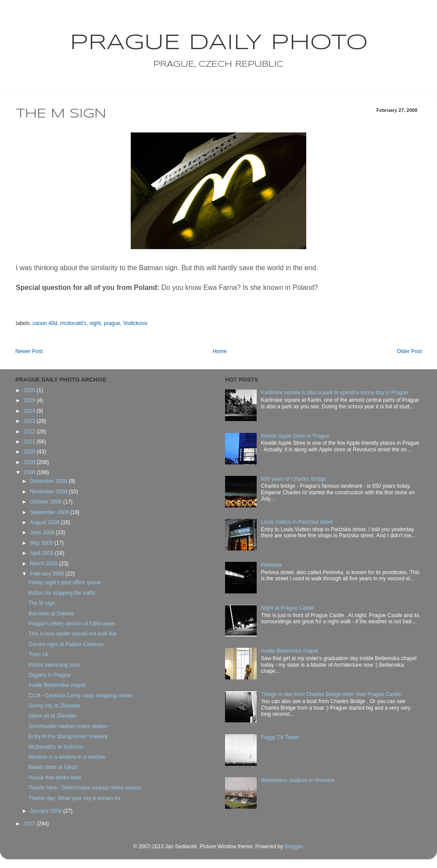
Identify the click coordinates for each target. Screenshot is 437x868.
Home (220, 351)
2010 (30, 452)
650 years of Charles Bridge (294, 479)
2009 (30, 462)
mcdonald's (73, 323)
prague (112, 323)
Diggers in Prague (50, 675)
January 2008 (47, 811)
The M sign (41, 603)
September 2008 (50, 512)
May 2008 (42, 543)
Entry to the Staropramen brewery (68, 736)
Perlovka (271, 565)
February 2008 (48, 574)
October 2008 (47, 502)
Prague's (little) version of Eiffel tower (72, 624)
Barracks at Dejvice (51, 614)
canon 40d (45, 323)
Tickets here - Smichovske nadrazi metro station (85, 788)
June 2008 (43, 532)
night (95, 323)
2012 (30, 432)
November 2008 (49, 492)
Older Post (409, 351)
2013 (30, 421)
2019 (30, 400)
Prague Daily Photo (219, 43)
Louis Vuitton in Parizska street (297, 522)
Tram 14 (38, 654)
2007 (30, 824)
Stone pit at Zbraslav (53, 716)
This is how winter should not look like (73, 634)
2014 (30, 411)
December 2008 (49, 481)
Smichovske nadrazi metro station (68, 726)
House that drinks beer (55, 778)
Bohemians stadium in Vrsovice (298, 780)
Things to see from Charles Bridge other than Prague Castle (331, 694)
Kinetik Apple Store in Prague (295, 436)
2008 (30, 472)
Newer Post (29, 351)
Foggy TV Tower (280, 737)
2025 (30, 390)
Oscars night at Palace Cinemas (66, 644)
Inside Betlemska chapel (57, 685)
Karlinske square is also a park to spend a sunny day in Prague (335, 393)
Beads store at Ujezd (53, 767)
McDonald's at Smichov (56, 747)
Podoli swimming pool (54, 665)
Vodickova (135, 323)
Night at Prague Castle (288, 608)
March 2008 (45, 564)
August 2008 (45, 522)
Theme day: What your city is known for (75, 798)
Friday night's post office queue (65, 582)
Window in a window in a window (67, 757)
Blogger (293, 847)
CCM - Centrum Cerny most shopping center (81, 696)
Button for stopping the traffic (62, 593)
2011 (30, 442)
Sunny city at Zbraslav (54, 706)
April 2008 (42, 553)
